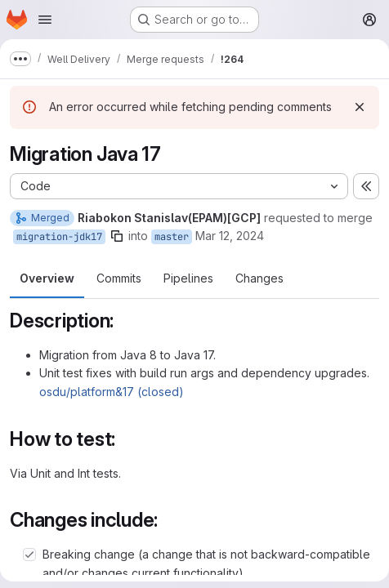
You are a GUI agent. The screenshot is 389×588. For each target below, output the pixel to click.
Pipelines (188, 278)
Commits (119, 278)
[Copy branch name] (117, 236)
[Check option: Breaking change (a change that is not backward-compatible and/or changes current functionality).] (29, 555)
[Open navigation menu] (45, 20)
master (172, 237)
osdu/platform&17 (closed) (112, 392)
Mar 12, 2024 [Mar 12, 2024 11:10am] (230, 236)
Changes (259, 278)
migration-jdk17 (59, 237)
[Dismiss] (360, 107)
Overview (47, 278)
